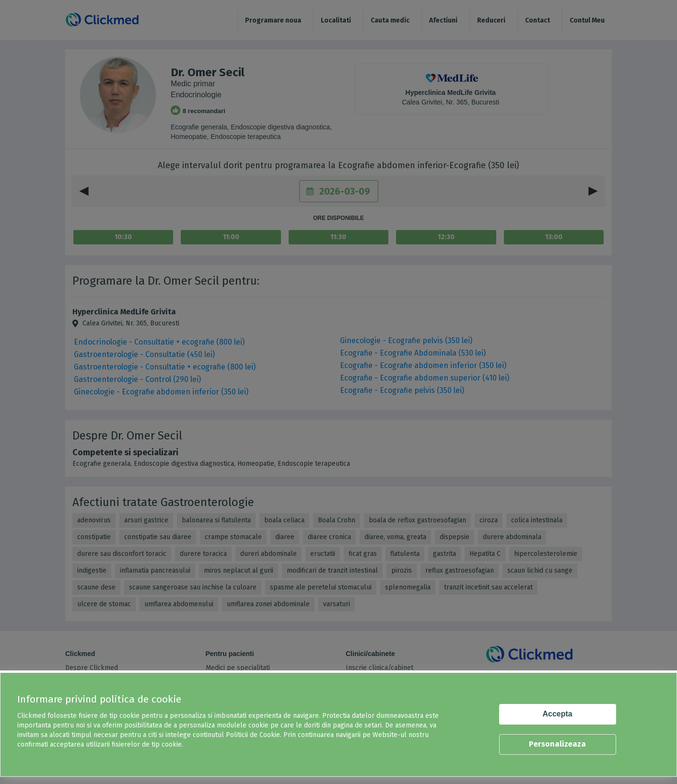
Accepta (558, 714)
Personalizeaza (557, 744)
